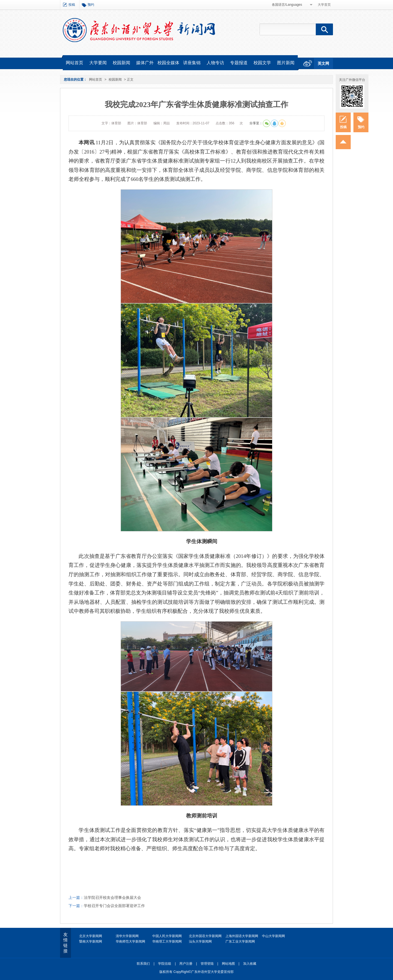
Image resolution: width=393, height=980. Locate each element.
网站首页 (75, 63)
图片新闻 (286, 63)
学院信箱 (165, 964)
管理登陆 (207, 964)
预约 (91, 5)
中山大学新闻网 (273, 936)
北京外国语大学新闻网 (205, 936)
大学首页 (324, 5)
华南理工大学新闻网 (167, 941)
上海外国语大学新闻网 (242, 936)
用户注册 (186, 964)
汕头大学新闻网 (200, 941)
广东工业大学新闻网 (240, 941)
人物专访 (215, 63)
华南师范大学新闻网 (130, 941)
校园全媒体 (168, 63)
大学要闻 (98, 63)
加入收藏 (250, 964)
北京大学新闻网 (91, 936)
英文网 (323, 63)
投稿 (72, 5)
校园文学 (262, 63)
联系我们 (143, 964)
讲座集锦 (192, 63)
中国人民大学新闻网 (167, 936)
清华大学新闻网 (127, 936)
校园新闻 (121, 63)
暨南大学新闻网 (91, 941)
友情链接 (65, 943)
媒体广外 (145, 63)
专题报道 (239, 63)
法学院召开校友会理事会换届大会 (112, 897)
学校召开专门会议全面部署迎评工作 (114, 906)
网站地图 (228, 964)
